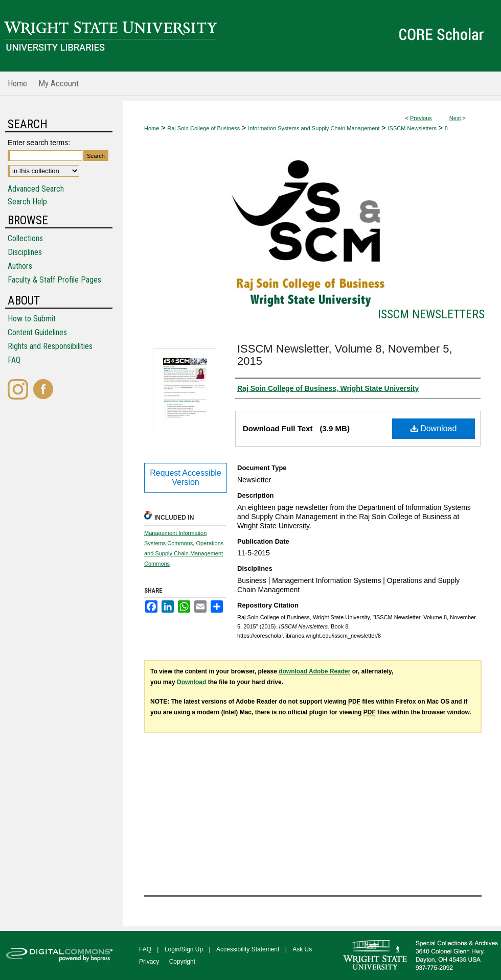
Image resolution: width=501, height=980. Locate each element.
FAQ (14, 360)
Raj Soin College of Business (203, 128)
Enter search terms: (39, 143)
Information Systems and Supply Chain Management (314, 128)
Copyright (182, 962)
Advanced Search (36, 189)
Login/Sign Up (184, 949)
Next (455, 118)
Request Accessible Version (186, 477)
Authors (20, 266)
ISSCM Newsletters (412, 128)
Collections (25, 238)
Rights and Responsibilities (50, 346)
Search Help (27, 202)
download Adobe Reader (314, 671)
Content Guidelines (37, 332)
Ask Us (302, 949)
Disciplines (25, 252)
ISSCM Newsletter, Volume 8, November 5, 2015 (345, 355)
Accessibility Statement (248, 949)
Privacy (149, 962)
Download (434, 428)
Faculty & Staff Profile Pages (54, 280)
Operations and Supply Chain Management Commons (184, 553)
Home (152, 128)
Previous (421, 118)
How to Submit (32, 319)
